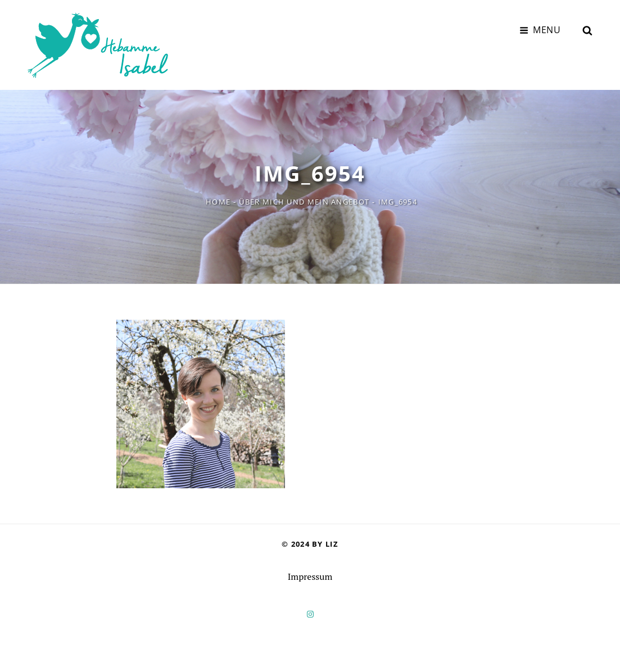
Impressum (310, 576)
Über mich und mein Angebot (304, 202)
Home (218, 202)
